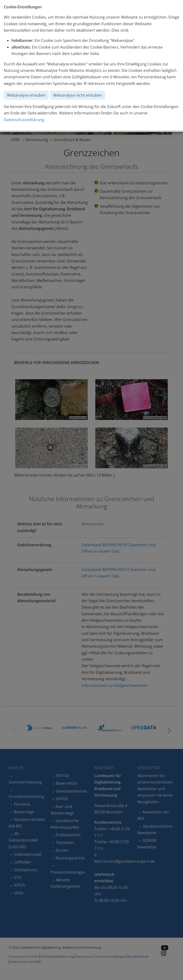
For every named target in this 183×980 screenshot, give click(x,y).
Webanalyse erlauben (26, 95)
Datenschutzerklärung (24, 120)
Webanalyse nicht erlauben (78, 95)
